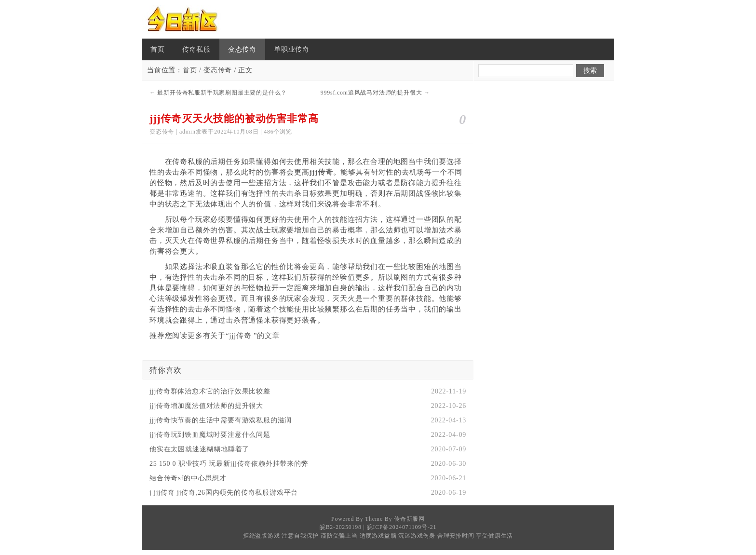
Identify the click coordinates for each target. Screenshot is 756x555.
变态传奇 (242, 49)
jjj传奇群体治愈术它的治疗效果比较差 (210, 391)
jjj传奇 (240, 336)
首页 (158, 49)
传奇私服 (196, 49)
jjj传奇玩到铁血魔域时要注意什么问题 (210, 435)
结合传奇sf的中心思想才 (188, 478)
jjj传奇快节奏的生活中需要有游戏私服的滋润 (221, 420)
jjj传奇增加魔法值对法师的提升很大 (206, 406)
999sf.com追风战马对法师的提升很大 (371, 93)
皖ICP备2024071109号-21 (402, 527)
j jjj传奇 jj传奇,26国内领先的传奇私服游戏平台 (224, 493)
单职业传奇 (292, 49)
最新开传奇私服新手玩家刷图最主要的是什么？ (222, 93)
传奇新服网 (409, 519)
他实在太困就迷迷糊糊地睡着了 (199, 449)
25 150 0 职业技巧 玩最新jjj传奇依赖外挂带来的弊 (229, 464)
